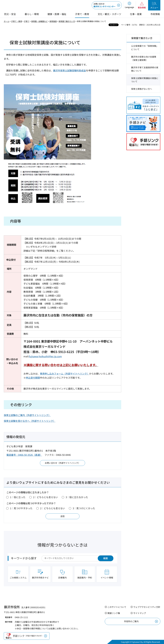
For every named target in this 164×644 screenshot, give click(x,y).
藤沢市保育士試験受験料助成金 (70, 70)
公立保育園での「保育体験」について (145, 48)
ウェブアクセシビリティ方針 (147, 607)
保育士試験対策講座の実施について (145, 80)
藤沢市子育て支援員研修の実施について (145, 69)
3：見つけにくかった (84, 508)
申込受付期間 (33, 378)
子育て (27, 21)
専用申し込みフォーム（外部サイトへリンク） (65, 374)
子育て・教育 (17, 21)
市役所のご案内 (131, 621)
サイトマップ (140, 613)
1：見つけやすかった (21, 508)
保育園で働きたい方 (67, 21)
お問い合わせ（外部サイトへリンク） (62, 463)
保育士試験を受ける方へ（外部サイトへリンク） (30, 421)
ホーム (7, 21)
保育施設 (53, 21)
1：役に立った (18, 497)
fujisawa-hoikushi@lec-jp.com (45, 356)
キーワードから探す (24, 558)
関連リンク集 (114, 613)
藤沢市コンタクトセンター (105, 5)
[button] (129, 5)
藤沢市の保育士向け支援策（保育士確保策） (144, 58)
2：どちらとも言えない (46, 497)
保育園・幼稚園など (39, 21)
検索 (106, 558)
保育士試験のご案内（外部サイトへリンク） (27, 415)
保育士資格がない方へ (142, 89)
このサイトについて (117, 607)
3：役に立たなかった (77, 497)
